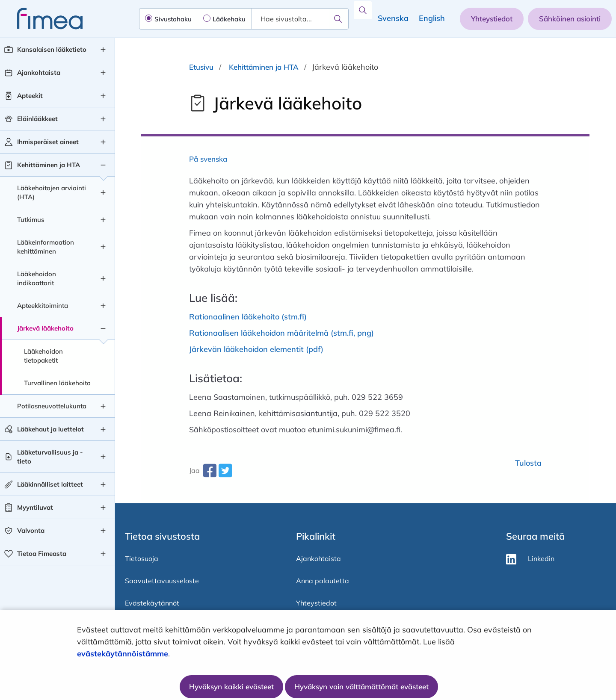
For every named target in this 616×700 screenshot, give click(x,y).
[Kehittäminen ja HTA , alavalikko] (103, 165)
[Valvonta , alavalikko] (103, 531)
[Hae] (338, 19)
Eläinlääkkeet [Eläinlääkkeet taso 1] (37, 119)
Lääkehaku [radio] (229, 19)
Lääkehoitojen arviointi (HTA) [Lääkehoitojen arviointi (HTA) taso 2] (52, 192)
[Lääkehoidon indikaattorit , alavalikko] (103, 278)
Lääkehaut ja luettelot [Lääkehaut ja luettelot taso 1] (50, 429)
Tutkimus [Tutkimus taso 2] (31, 220)
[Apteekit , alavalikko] (103, 96)
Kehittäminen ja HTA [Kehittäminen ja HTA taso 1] (49, 165)
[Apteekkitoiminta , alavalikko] (103, 306)
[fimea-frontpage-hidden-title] (41, 19)
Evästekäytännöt (152, 603)
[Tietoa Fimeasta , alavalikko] (103, 554)
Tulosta (528, 463)
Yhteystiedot (492, 19)
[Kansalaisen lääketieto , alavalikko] (103, 50)
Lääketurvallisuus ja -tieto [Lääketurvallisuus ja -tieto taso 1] (50, 457)
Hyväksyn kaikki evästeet (231, 687)
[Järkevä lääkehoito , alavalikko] (103, 328)
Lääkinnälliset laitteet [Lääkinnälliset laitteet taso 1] (50, 484)
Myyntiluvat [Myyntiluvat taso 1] (35, 507)
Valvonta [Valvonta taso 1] (31, 530)
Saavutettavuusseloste (162, 581)
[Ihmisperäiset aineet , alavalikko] (103, 142)
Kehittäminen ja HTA (264, 67)
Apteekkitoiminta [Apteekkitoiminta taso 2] (43, 306)
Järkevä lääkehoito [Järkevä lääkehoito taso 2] (45, 328)
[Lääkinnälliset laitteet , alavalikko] (103, 484)
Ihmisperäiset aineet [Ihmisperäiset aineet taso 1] (48, 142)
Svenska (393, 18)
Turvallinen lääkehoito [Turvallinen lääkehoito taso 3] (57, 383)
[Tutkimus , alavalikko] (103, 220)
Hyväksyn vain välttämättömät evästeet (361, 687)
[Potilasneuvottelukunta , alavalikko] (103, 406)
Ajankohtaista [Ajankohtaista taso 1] (39, 72)
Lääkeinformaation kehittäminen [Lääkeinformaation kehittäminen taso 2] (46, 247)
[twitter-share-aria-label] (225, 474)
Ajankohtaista (318, 558)
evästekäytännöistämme (123, 654)
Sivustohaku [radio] (173, 19)
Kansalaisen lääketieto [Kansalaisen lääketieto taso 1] (52, 49)
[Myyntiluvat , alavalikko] (103, 508)
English (432, 18)
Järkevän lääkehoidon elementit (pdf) (256, 349)
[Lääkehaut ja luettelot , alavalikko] (103, 429)
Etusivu (201, 67)
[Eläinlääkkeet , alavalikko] (103, 119)
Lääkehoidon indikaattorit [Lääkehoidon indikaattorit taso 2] (37, 278)
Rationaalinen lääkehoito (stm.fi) (248, 317)
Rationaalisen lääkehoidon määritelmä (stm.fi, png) (281, 333)
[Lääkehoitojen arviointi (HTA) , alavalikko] (103, 192)
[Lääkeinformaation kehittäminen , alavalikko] (103, 247)
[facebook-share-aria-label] (210, 474)
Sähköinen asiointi (570, 19)
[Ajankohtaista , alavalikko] (103, 73)
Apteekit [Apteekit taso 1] (30, 96)
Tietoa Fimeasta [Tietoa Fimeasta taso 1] (42, 554)
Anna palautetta (323, 581)
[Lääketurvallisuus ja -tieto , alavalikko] (103, 457)
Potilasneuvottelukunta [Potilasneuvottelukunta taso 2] (52, 406)
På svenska (208, 159)
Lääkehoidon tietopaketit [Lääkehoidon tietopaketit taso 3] (43, 356)
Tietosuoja (142, 558)
